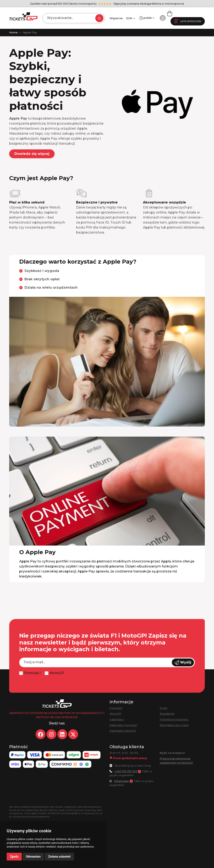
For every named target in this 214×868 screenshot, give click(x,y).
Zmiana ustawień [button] (59, 857)
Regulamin (167, 714)
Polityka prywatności (174, 720)
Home (13, 32)
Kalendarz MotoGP (123, 731)
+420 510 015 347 (126, 771)
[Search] (69, 18)
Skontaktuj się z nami (174, 725)
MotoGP (57, 673)
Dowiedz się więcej (32, 154)
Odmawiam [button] (33, 857)
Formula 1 (32, 673)
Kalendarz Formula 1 (123, 725)
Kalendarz (117, 720)
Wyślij (183, 663)
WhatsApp (122, 781)
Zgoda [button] (14, 857)
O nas (164, 708)
